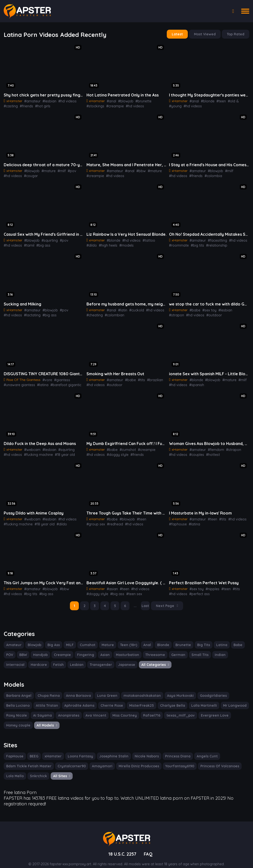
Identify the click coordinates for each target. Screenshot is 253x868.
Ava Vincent (66, 710)
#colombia (191, 174)
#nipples (210, 585)
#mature (45, 169)
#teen (218, 100)
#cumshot (125, 446)
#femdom (212, 446)
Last (146, 601)
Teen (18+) (126, 640)
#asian (111, 585)
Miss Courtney (94, 710)
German (173, 650)
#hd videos (63, 100)
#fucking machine (36, 451)
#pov (66, 169)
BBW (24, 650)
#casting (10, 105)
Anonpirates (40, 710)
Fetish (32, 660)
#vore (46, 377)
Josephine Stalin (111, 750)
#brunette (139, 100)
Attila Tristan (17, 700)
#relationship (212, 243)
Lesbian (51, 660)
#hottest (210, 451)
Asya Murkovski (173, 690)
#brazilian (150, 377)
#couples (195, 451)
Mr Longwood (197, 700)
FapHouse (15, 750)
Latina (217, 640)
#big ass (21, 243)
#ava (80, 382)
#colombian (112, 313)
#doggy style (115, 451)
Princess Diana (173, 750)
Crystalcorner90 (69, 760)
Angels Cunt (202, 750)
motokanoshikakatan (136, 690)
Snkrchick (37, 770)
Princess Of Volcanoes (211, 760)
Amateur (13, 640)
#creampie (95, 105)
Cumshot (87, 640)
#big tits (194, 243)
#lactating (11, 313)
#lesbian (46, 100)
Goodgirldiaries (205, 690)
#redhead (94, 520)
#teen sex (130, 589)
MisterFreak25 (107, 700)
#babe (193, 308)
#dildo (156, 238)
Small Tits (193, 650)
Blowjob (33, 640)
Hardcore (14, 660)
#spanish (195, 382)
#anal (110, 100)
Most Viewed (206, 34)
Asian (103, 650)
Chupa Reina (46, 690)
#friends (25, 105)
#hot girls (40, 105)
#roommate (178, 243)
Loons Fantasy (79, 750)
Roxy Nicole (225, 700)
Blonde (160, 640)
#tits (137, 377)
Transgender (74, 660)
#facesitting (214, 238)
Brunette (180, 640)
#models (113, 243)
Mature (106, 640)
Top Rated (236, 34)
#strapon (236, 308)
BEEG (34, 750)
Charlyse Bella (137, 700)
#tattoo (144, 238)
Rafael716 (120, 710)
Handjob (41, 650)
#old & (229, 100)
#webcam (31, 446)
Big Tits (199, 640)
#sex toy (207, 308)
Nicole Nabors (143, 750)
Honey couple (209, 710)
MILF (69, 640)
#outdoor (195, 313)
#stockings (157, 100)
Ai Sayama (15, 710)
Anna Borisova (75, 690)
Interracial (232, 650)
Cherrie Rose (79, 700)
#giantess (59, 377)
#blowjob (123, 100)
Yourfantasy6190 (172, 760)
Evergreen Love (179, 710)
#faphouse (177, 520)
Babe (232, 640)
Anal (145, 640)
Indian (213, 650)
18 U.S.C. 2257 (122, 846)
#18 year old (61, 451)
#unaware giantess (18, 382)
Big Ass (52, 640)
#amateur (31, 100)
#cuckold (133, 308)
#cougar (29, 174)
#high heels (95, 243)
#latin (120, 308)
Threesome (151, 650)
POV (10, 650)
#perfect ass (197, 589)
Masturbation (125, 650)
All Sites (60, 770)
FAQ (149, 846)
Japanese (98, 660)
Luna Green (104, 690)
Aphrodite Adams (48, 700)
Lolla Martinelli (168, 700)
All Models (16, 720)
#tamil (8, 243)
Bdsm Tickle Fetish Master (28, 760)
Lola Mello (15, 770)
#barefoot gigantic (61, 382)
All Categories (125, 660)
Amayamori (98, 760)
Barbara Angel (18, 690)
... (136, 601)
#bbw (137, 169)
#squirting (46, 238)
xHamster (53, 750)
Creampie (62, 650)
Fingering (84, 650)
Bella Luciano (235, 690)
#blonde (205, 100)
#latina (40, 382)
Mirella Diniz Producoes (133, 760)
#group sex (152, 515)
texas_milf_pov (147, 710)
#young (241, 100)
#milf (57, 169)
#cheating (94, 313)
